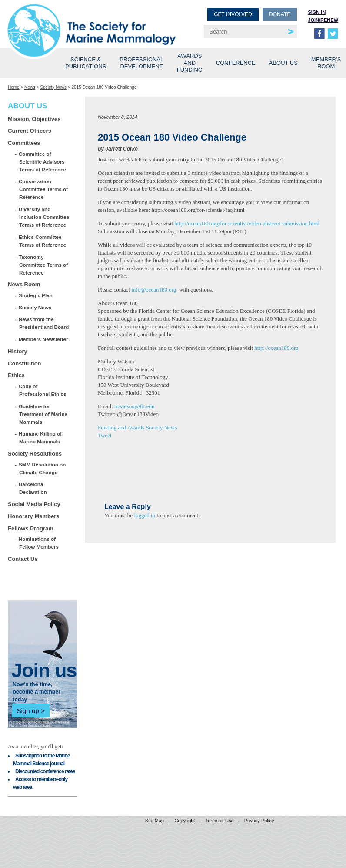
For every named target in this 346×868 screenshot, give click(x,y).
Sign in (317, 12)
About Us (283, 63)
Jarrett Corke (121, 149)
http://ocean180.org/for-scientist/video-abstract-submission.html (247, 223)
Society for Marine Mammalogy (92, 21)
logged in (145, 515)
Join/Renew (323, 20)
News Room (24, 284)
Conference (236, 63)
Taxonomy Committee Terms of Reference (43, 265)
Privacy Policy (259, 821)
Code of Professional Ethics (43, 390)
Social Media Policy (34, 504)
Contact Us (23, 559)
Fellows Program (31, 528)
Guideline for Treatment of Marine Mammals (43, 414)
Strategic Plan (36, 295)
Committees (24, 143)
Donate (280, 14)
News (30, 87)
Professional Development (141, 63)
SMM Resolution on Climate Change (42, 468)
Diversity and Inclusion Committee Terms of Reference (44, 217)
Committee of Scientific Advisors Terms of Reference (43, 162)
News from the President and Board (44, 323)
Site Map (155, 821)
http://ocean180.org (276, 348)
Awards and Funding (190, 63)
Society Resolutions (35, 454)
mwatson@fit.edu (135, 406)
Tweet (105, 435)
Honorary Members (33, 516)
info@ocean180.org (154, 290)
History (18, 351)
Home (14, 87)
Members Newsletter (44, 339)
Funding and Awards (121, 427)
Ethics (16, 375)
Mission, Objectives (34, 119)
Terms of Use (220, 821)
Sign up (28, 711)
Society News (54, 87)
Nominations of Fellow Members (39, 543)
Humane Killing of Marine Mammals (40, 437)
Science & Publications (86, 63)
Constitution (25, 364)
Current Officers (30, 131)
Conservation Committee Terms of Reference (43, 189)
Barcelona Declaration (33, 488)
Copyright (185, 821)
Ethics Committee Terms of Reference (43, 241)
